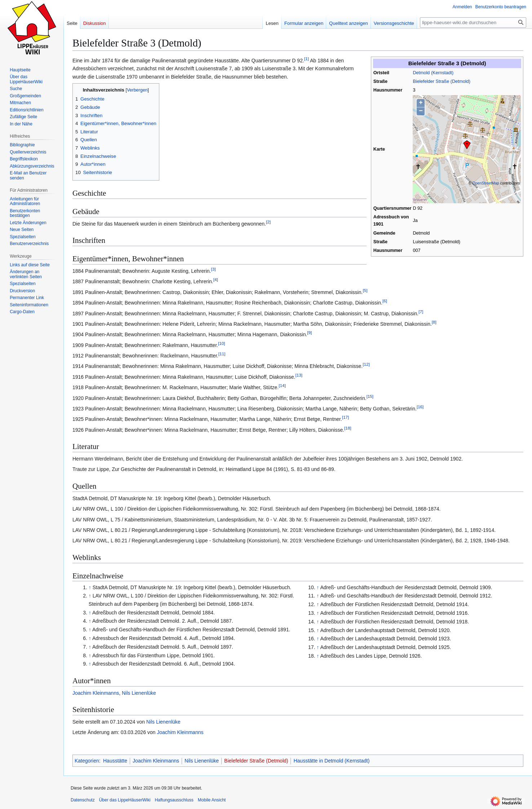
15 (370, 396)
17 (345, 417)
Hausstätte (115, 761)
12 (366, 365)
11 (222, 354)
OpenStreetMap (486, 183)
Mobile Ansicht (212, 800)
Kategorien (87, 761)
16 (420, 407)
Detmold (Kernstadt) (433, 73)
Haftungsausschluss (174, 800)
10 (221, 343)
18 (348, 428)
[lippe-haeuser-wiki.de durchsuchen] (473, 23)
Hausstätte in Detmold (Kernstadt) (331, 761)
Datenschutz (83, 800)
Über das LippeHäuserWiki (125, 800)
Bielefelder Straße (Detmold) (442, 81)
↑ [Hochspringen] (90, 587)
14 (282, 386)
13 (299, 375)
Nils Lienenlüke (139, 693)
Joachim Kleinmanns (96, 693)
